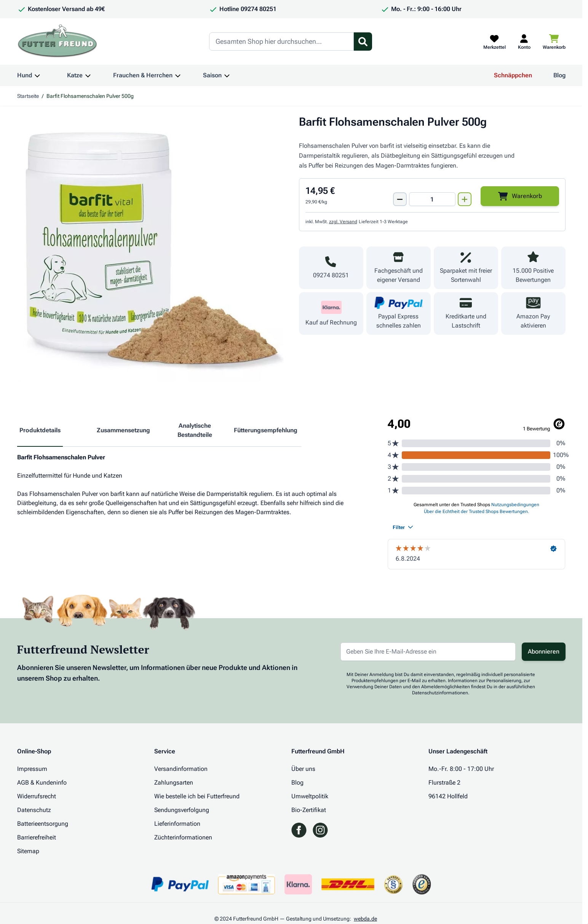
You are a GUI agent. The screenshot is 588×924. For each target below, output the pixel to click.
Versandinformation (181, 769)
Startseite (28, 96)
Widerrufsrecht (37, 796)
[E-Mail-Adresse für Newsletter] (428, 652)
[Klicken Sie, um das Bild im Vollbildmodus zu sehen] (150, 248)
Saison (212, 75)
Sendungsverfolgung (182, 810)
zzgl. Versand (343, 222)
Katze (75, 75)
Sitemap (28, 851)
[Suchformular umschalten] (363, 42)
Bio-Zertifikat (309, 810)
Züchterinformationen (183, 837)
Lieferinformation (177, 824)
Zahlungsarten (174, 783)
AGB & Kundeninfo (42, 783)
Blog (559, 75)
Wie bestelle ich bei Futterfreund (197, 796)
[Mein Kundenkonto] (524, 42)
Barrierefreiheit (37, 837)
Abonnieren (544, 651)
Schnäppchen (513, 75)
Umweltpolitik (310, 796)
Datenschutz (34, 810)
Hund (25, 75)
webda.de (365, 919)
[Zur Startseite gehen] (58, 42)
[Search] (281, 42)
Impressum (32, 769)
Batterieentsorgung (43, 824)
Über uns (303, 769)
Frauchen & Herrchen (143, 75)
